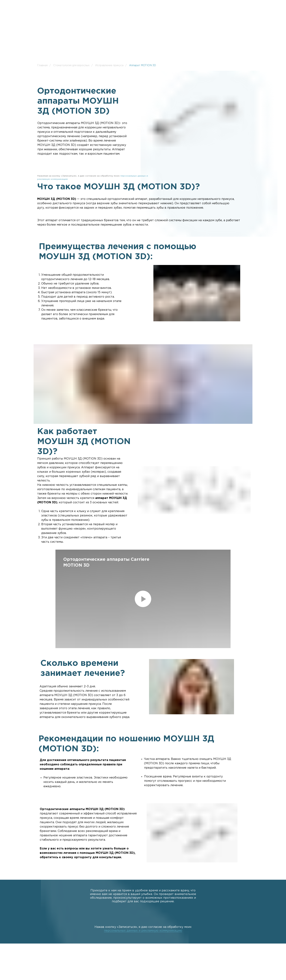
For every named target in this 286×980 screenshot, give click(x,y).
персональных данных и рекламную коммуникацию (143, 931)
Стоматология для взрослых (71, 65)
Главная (42, 65)
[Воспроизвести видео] (143, 599)
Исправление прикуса (109, 65)
